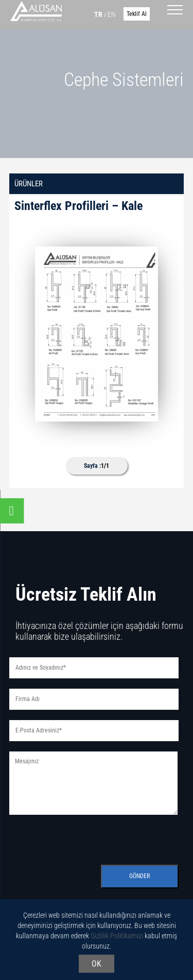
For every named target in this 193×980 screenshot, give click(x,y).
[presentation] (87, 837)
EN (112, 14)
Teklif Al (137, 14)
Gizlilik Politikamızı (117, 937)
